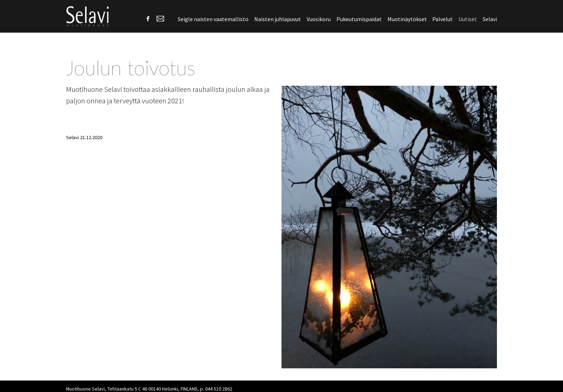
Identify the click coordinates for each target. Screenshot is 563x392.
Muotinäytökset (407, 19)
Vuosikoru (319, 19)
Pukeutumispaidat (359, 19)
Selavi (490, 19)
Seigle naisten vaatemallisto (213, 19)
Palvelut (443, 19)
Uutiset (468, 19)
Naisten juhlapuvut (278, 19)
